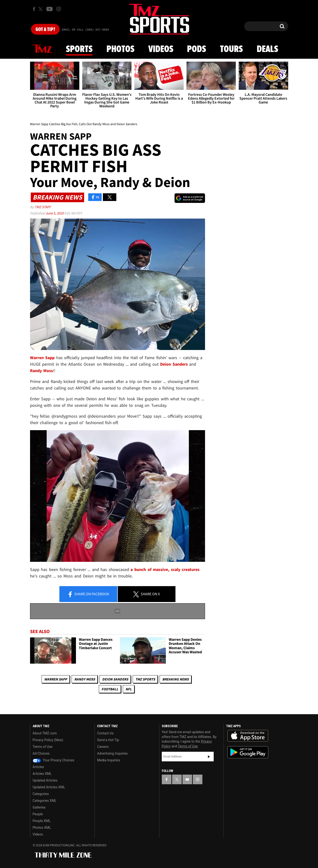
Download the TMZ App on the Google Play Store (248, 752)
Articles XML (42, 774)
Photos (120, 49)
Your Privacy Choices (54, 760)
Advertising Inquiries (112, 753)
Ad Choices (41, 753)
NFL (129, 689)
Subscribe (209, 757)
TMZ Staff (43, 207)
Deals (267, 49)
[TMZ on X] (41, 9)
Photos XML (42, 828)
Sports (79, 49)
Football (110, 689)
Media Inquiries (109, 760)
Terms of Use (43, 747)
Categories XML (45, 801)
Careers (103, 747)
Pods (196, 49)
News (42, 49)
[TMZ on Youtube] (50, 9)
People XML (42, 821)
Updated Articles (45, 780)
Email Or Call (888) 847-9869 (85, 30)
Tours (231, 49)
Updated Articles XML (49, 787)
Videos (161, 49)
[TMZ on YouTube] (187, 779)
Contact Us (105, 733)
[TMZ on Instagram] (59, 9)
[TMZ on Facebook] (34, 9)
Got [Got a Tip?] (45, 30)
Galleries (39, 807)
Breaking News (175, 679)
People (38, 814)
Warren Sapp (56, 679)
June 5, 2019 (55, 213)
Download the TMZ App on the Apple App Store (248, 736)
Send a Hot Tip (108, 740)
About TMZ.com (45, 733)
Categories (41, 794)
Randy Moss (85, 679)
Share (88, 594)
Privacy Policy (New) (48, 740)
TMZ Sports (145, 679)
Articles (38, 767)
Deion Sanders (115, 679)
